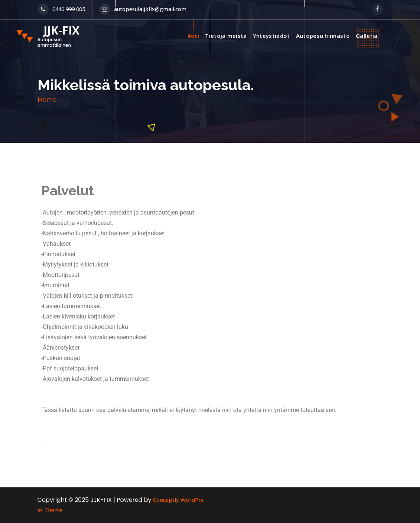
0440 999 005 (61, 9)
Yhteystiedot (271, 36)
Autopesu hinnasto (323, 36)
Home (47, 100)
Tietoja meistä (226, 36)
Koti (193, 36)
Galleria (367, 36)
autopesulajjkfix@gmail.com (143, 9)
